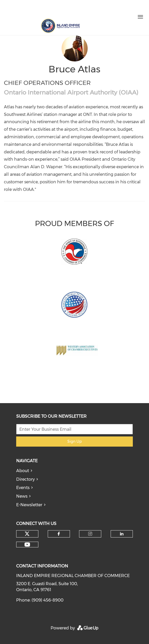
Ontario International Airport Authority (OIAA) (71, 92)
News (22, 496)
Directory (25, 479)
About (23, 471)
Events (23, 488)
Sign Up (74, 441)
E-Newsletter (29, 505)
